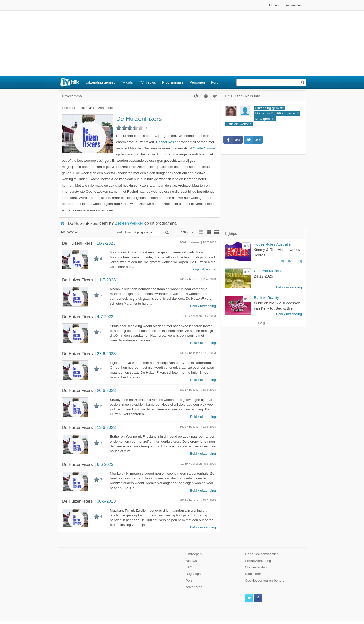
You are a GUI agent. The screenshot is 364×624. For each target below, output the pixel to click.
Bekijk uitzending (203, 269)
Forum (216, 82)
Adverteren (194, 587)
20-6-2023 (106, 390)
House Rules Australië (272, 244)
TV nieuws (147, 82)
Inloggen (273, 5)
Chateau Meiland (268, 271)
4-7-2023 (105, 317)
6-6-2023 (105, 464)
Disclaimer (253, 574)
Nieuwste (69, 232)
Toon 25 (186, 232)
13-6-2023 (106, 427)
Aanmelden (294, 5)
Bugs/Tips (193, 574)
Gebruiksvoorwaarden (262, 554)
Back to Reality (266, 298)
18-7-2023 (106, 243)
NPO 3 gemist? (287, 113)
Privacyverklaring (258, 561)
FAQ (189, 567)
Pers (189, 580)
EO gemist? (264, 113)
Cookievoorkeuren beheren (266, 580)
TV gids (127, 82)
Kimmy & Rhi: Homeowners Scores (277, 252)
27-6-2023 (106, 354)
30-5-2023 (106, 501)
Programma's (173, 82)
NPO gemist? (265, 119)
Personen (197, 82)
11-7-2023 (106, 280)
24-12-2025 (264, 276)
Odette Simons (204, 148)
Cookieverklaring (258, 567)
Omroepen (194, 554)
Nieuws (191, 561)
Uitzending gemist (100, 82)
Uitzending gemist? (269, 108)
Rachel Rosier (167, 142)
